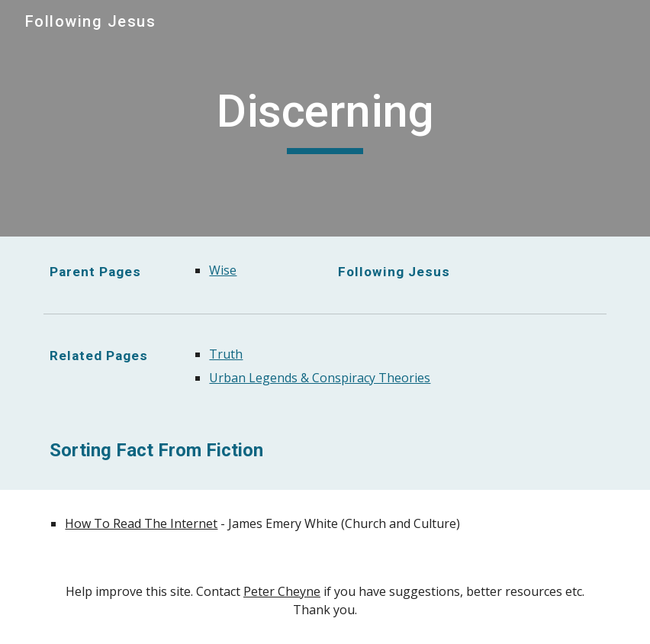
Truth (226, 354)
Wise (223, 270)
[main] (325, 118)
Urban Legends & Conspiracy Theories (320, 378)
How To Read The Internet (141, 523)
